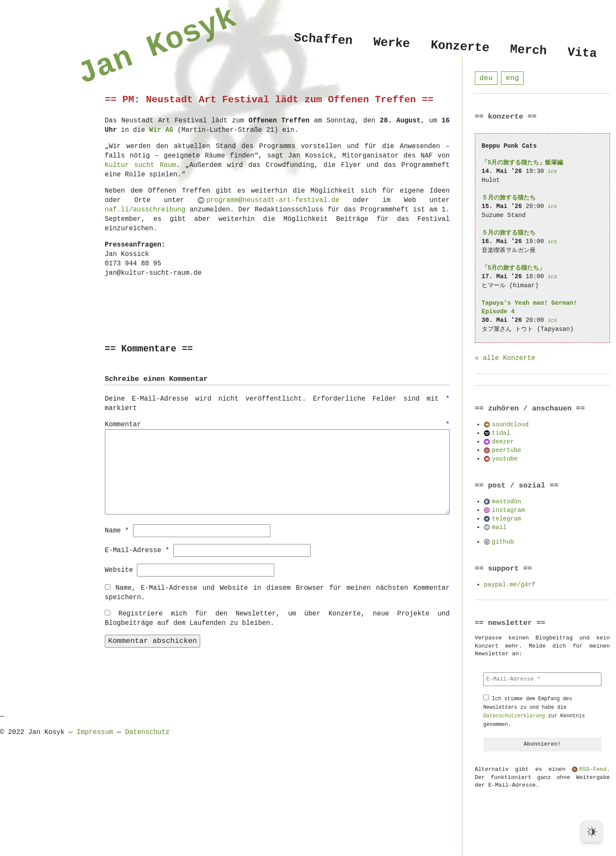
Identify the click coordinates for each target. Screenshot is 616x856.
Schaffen (323, 39)
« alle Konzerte (505, 359)
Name (117, 530)
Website (119, 570)
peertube (507, 450)
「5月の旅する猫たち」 (514, 268)
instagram (508, 510)
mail (499, 528)
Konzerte (460, 47)
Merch (528, 50)
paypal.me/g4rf (509, 585)
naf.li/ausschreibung (145, 210)
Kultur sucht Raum (140, 165)
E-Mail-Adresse (137, 550)
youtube (505, 459)
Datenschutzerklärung (514, 716)
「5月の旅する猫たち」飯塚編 (523, 163)
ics (552, 172)
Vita (582, 53)
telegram (507, 519)
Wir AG (161, 130)
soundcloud (510, 425)
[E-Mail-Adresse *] (542, 680)
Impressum (95, 732)
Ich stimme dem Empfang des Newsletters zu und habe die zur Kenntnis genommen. (534, 712)
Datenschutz (147, 732)
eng (512, 78)
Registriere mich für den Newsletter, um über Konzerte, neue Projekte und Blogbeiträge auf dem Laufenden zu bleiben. (277, 618)
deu (486, 78)
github (503, 542)
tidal (501, 433)
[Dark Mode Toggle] (592, 832)
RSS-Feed (593, 770)
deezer (503, 442)
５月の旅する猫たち (509, 198)
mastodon (507, 502)
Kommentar (277, 425)
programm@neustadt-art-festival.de (273, 200)
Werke (391, 43)
